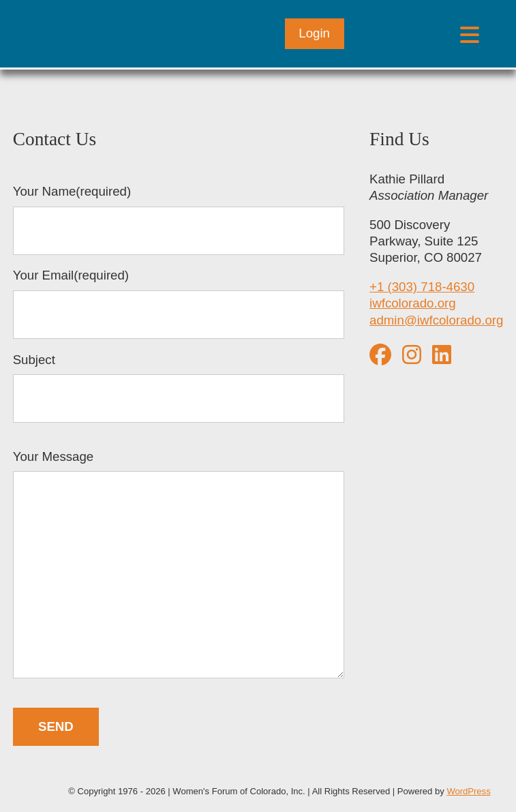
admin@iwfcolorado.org (436, 320)
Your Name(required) (179, 220)
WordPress (468, 791)
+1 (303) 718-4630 (422, 287)
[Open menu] (469, 34)
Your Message (179, 566)
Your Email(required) (179, 303)
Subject (179, 388)
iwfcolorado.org (413, 303)
